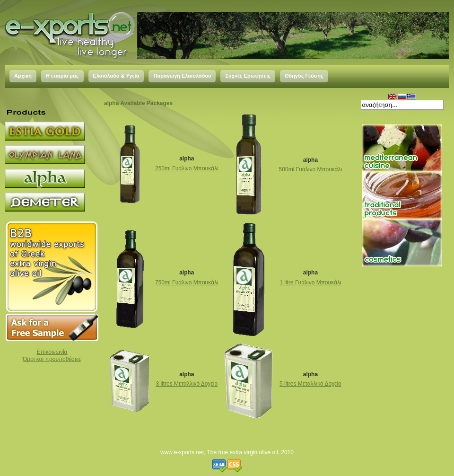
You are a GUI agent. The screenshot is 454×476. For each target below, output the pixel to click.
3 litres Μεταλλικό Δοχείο (187, 384)
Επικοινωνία (52, 352)
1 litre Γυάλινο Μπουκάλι (310, 282)
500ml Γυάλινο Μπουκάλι (311, 169)
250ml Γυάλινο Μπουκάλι (187, 168)
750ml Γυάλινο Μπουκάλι (187, 282)
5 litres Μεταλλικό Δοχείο (310, 384)
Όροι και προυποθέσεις (52, 359)
